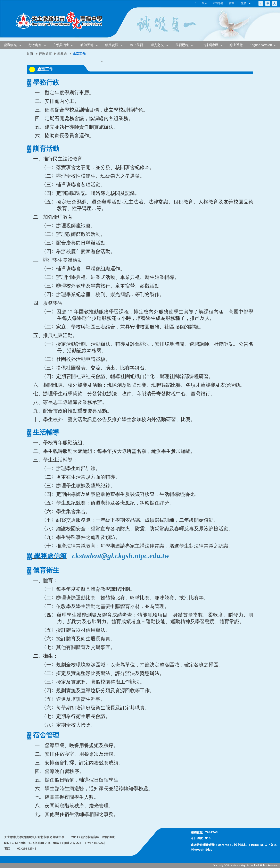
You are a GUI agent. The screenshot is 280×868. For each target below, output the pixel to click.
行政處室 (35, 45)
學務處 (62, 54)
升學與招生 (61, 45)
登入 (205, 3)
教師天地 (87, 45)
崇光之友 (157, 45)
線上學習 (137, 45)
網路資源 (112, 45)
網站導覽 (218, 3)
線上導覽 (236, 45)
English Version (261, 45)
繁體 (246, 3)
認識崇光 (10, 45)
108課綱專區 (209, 45)
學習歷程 (182, 45)
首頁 (232, 3)
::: (195, 3)
